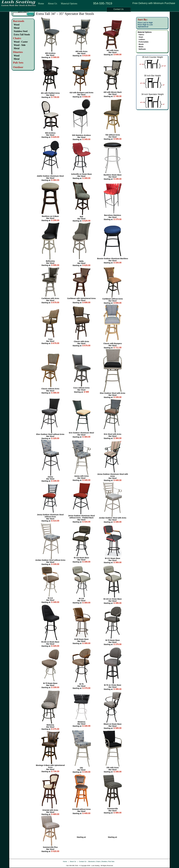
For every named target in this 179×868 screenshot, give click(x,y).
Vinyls (141, 37)
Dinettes (104, 862)
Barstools (19, 21)
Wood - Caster (21, 42)
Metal (17, 28)
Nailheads (142, 49)
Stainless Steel (21, 31)
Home (41, 3)
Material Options (69, 3)
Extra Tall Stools (22, 35)
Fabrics (141, 35)
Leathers (142, 39)
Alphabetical (143, 27)
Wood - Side (20, 45)
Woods (141, 44)
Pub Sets (111, 862)
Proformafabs (144, 42)
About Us (52, 3)
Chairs (98, 862)
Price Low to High (145, 23)
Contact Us (83, 862)
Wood (17, 25)
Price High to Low (145, 25)
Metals (141, 47)
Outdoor (18, 67)
